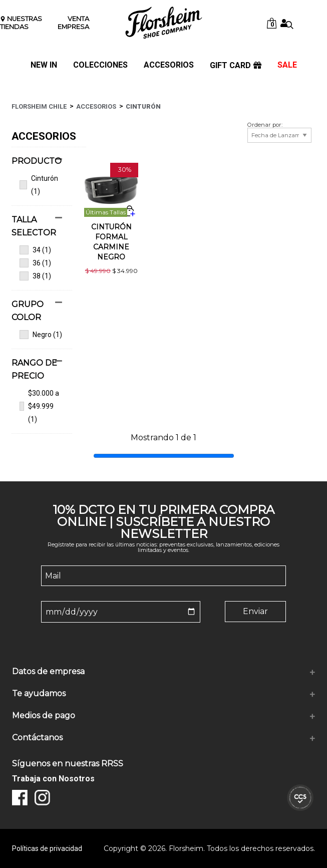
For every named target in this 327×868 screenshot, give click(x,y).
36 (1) (35, 263)
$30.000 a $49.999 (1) (39, 406)
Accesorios (96, 106)
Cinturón (143, 106)
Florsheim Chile (39, 106)
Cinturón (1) (39, 185)
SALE (287, 65)
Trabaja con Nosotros (53, 779)
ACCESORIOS (169, 65)
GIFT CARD (236, 66)
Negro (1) (41, 335)
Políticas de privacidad (47, 848)
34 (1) (35, 250)
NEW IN (44, 65)
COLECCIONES (100, 65)
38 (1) (35, 276)
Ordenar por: (265, 125)
